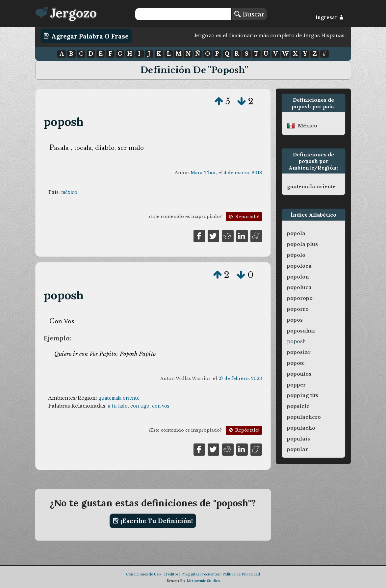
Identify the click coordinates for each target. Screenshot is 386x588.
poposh (64, 122)
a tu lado (118, 406)
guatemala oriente (119, 398)
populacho (301, 428)
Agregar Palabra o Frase (86, 36)
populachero (304, 417)
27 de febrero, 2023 (240, 378)
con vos (161, 406)
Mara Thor (203, 173)
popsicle (298, 406)
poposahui (301, 331)
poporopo (300, 298)
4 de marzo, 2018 (243, 173)
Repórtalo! (244, 217)
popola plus (302, 244)
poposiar (299, 352)
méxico (69, 192)
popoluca (299, 287)
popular (297, 449)
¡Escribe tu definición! (153, 521)
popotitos (299, 374)
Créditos (171, 574)
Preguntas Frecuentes (200, 574)
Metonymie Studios (203, 581)
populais (298, 439)
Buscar (249, 14)
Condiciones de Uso (143, 574)
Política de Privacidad (241, 574)
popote (296, 363)
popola (296, 233)
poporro (298, 309)
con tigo (140, 406)
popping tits (303, 395)
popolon (298, 277)
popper (296, 385)
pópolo (296, 255)
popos (295, 320)
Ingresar (330, 17)
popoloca (299, 266)
